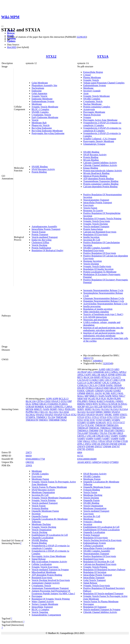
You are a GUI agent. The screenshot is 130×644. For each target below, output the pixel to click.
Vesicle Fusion (39, 232)
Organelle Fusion (40, 516)
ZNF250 (105, 444)
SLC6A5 (82, 412)
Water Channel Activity (43, 601)
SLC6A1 (96, 409)
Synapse (87, 117)
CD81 (101, 380)
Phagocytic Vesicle (41, 125)
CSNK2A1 (115, 383)
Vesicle (35, 120)
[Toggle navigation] (2, 26)
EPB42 (35, 404)
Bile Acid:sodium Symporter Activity (49, 562)
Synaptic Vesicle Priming (44, 500)
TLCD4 (51, 417)
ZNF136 (96, 444)
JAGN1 (98, 393)
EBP (70, 401)
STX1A (103, 56)
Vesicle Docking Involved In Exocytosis (51, 580)
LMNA (69, 407)
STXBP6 (91, 423)
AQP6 (49, 399)
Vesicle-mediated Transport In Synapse (50, 570)
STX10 (81, 417)
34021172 (88, 358)
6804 (80, 452)
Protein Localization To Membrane (100, 272)
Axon (86, 93)
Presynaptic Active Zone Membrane (100, 120)
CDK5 (116, 380)
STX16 (103, 417)
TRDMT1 (120, 431)
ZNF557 (99, 447)
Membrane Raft (39, 123)
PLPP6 (118, 399)
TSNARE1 (94, 433)
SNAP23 (40, 415)
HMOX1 (90, 393)
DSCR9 (81, 388)
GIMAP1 (90, 391)
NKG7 (122, 396)
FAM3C (81, 391)
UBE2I (120, 433)
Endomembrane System (43, 101)
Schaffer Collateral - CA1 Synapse (100, 139)
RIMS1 (120, 401)
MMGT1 (38, 409)
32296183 (81, 37)
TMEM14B (61, 417)
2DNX (29, 465)
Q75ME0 (114, 462)
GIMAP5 (99, 391)
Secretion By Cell (92, 240)
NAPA (46, 409)
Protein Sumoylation (93, 229)
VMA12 (86, 441)
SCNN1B (113, 404)
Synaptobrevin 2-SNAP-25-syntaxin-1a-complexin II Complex (102, 129)
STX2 (74, 415)
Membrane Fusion (40, 479)
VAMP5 (98, 439)
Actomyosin (89, 109)
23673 (29, 452)
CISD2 (47, 401)
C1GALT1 (116, 377)
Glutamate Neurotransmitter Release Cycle (104, 298)
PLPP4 (110, 399)
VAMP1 (114, 436)
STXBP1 (107, 420)
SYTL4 (81, 425)
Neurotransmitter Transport (96, 200)
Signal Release (39, 559)
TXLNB (112, 433)
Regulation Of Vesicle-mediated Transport (103, 594)
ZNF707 (116, 447)
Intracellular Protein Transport (46, 229)
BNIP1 (97, 377)
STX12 (51, 56)
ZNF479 (81, 447)
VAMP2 (123, 436)
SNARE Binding (40, 167)
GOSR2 (117, 391)
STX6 (86, 420)
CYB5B (102, 385)
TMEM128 (83, 428)
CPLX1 (106, 383)
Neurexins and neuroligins (96, 320)
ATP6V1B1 (121, 375)
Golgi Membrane (40, 83)
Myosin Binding (91, 160)
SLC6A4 (124, 409)
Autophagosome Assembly (44, 226)
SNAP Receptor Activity (43, 169)
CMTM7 (97, 383)
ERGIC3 (43, 404)
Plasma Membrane (92, 77)
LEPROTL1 (59, 407)
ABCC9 (110, 369)
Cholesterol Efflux (40, 242)
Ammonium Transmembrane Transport (50, 588)
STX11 (88, 417)
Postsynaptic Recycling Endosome (48, 133)
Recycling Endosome (42, 128)
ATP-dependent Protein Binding (98, 179)
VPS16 (101, 441)
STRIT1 (123, 415)
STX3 (116, 417)
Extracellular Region (93, 72)
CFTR (122, 380)
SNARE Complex (40, 112)
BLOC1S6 (31, 401)
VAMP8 (114, 439)
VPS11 (94, 441)
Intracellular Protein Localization (99, 548)
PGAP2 (92, 399)
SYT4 (116, 423)
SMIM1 (99, 412)
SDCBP (81, 407)
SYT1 (110, 423)
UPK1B (100, 436)
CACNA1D (83, 380)
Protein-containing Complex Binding (101, 184)
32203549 (108, 363)
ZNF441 (122, 444)
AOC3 (107, 372)
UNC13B (91, 436)
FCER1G (64, 404)
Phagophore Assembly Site (44, 85)
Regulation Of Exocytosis (95, 234)
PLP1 (104, 399)
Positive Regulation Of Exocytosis (100, 253)
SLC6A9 (91, 412)
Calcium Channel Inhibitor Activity (100, 163)
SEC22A (89, 407)
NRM (80, 399)
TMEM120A (112, 425)
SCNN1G (123, 404)
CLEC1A (82, 383)
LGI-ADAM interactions (95, 317)
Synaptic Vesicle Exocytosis (97, 221)
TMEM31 (43, 420)
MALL (81, 396)
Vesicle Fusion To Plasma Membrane (49, 487)
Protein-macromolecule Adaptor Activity (103, 171)
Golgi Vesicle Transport (95, 580)
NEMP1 (54, 409)
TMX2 (63, 420)
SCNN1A (103, 404)
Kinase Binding (91, 168)
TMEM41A (83, 431)
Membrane (37, 104)
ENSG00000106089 (87, 459)
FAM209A (53, 404)
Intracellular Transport (42, 607)
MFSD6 (30, 409)
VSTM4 (116, 441)
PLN (98, 399)
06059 (29, 456)
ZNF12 (88, 444)
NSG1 (61, 409)
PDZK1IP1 (70, 409)
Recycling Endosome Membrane (47, 131)
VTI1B (124, 441)
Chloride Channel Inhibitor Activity (100, 165)
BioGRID (12, 47)
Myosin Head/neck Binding (96, 173)
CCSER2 (93, 380)
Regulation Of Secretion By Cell (99, 562)
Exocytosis (88, 205)
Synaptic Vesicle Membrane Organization (51, 498)
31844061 (97, 361)
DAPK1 (110, 385)
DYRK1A (90, 388)
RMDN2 (81, 404)
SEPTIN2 (108, 407)
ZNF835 (90, 449)
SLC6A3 (114, 409)
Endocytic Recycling (42, 240)
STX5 (80, 420)
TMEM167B (32, 420)
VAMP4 (89, 439)
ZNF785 (81, 449)
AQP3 (88, 375)
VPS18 (109, 441)
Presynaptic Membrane (94, 112)
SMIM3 (107, 412)
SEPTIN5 (118, 407)
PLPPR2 (30, 412)
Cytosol (87, 75)
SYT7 (122, 423)
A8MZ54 (96, 462)
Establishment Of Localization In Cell (50, 535)
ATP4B (111, 375)
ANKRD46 (98, 372)
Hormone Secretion (93, 261)
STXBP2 (116, 420)
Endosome (37, 91)
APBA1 (115, 372)
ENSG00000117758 (35, 459)
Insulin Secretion (91, 237)
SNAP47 (100, 415)
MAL (121, 393)
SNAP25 (49, 415)
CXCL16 (93, 385)
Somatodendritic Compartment (46, 615)
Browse (11, 33)
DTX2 (64, 401)
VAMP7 (106, 439)
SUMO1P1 (101, 423)
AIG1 (90, 372)
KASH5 (49, 407)
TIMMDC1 (42, 417)
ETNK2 (121, 388)
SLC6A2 (105, 409)
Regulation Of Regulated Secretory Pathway (104, 570)
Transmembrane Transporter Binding (101, 181)
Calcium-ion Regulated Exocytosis (100, 232)
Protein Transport (40, 234)
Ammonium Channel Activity (46, 583)
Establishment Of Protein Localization (102, 530)
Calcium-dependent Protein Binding (100, 187)
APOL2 (123, 372)
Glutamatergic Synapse (94, 144)
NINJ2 (115, 396)
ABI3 (117, 369)
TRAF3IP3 (109, 431)
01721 (80, 456)
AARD (102, 369)
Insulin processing (92, 306)
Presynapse (37, 596)
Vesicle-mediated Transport (45, 237)
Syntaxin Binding (40, 508)
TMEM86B (54, 420)
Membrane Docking (41, 524)
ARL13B (96, 375)
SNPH (116, 415)
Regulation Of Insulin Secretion (98, 269)
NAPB (108, 396)
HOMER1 (39, 407)
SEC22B (98, 407)
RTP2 (95, 404)
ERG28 (113, 388)
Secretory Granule (92, 91)
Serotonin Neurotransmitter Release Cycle (103, 290)
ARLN (104, 375)
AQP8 (55, 399)
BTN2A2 (106, 377)
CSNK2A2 (83, 385)
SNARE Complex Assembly (97, 248)
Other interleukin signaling (96, 312)
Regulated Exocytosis (94, 250)
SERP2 (88, 409)
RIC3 (37, 412)
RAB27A (101, 401)
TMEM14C (94, 428)
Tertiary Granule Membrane (45, 604)
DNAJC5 (56, 401)
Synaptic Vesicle (39, 96)
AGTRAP (82, 372)
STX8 (99, 420)
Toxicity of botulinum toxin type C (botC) (103, 314)
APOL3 (81, 375)
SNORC (108, 415)
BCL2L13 (64, 399)
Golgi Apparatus (39, 93)
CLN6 (90, 383)
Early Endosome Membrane (45, 117)
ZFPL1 (81, 444)
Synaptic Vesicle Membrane (45, 107)
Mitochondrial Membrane (44, 572)
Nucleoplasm (38, 88)
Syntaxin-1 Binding (93, 522)
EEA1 (29, 404)
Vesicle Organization (41, 530)
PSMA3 (92, 401)
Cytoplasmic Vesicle (41, 115)
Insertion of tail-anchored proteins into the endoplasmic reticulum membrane (103, 329)
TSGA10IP (83, 433)
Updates (11, 41)
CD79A (40, 401)
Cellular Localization (42, 564)
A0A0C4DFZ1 (84, 462)
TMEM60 (94, 431)
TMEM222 (106, 428)
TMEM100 (100, 425)
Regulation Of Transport (95, 607)
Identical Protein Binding (95, 176)
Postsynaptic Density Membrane (99, 141)
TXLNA (103, 433)
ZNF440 (113, 444)
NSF (85, 399)
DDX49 (118, 385)
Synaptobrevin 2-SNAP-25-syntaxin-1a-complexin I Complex (102, 124)
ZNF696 (107, 447)
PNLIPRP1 (83, 401)
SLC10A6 (64, 412)
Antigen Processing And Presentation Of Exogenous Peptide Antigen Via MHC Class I (53, 592)
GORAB (30, 407)
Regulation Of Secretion (95, 572)
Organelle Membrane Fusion (45, 511)
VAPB (122, 439)
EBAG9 (99, 388)
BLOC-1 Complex (40, 109)
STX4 (122, 417)
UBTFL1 (82, 436)
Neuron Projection (92, 115)
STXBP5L (31, 417)
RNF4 (89, 404)
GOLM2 (109, 391)
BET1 (80, 377)
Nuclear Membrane (92, 104)
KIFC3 (114, 393)
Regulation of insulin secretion (98, 309)
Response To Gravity (93, 211)
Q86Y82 (30, 462)
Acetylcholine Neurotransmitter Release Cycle (105, 304)
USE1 (107, 436)
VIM (80, 441)
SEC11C (44, 412)
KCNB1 (107, 393)
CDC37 (108, 380)
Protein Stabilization (41, 248)
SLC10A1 (54, 412)
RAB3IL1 (111, 401)
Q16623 (105, 462)
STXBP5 (82, 423)
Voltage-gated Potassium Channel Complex (104, 83)
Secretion (36, 514)
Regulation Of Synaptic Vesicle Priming (102, 218)
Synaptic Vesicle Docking (95, 224)
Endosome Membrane (42, 99)
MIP (87, 396)
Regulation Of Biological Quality (47, 250)
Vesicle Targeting (40, 612)
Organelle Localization (43, 538)
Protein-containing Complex (97, 107)
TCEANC (90, 425)
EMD (106, 388)
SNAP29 (58, 415)
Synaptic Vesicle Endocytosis (97, 266)
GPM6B (81, 393)
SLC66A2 (30, 415)
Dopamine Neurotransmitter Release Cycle (104, 301)
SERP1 (81, 409)
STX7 (93, 420)
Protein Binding (39, 172)
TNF (101, 431)
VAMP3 (81, 439)
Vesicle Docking (39, 245)
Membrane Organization (43, 492)
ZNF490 (90, 447)
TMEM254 (117, 428)
